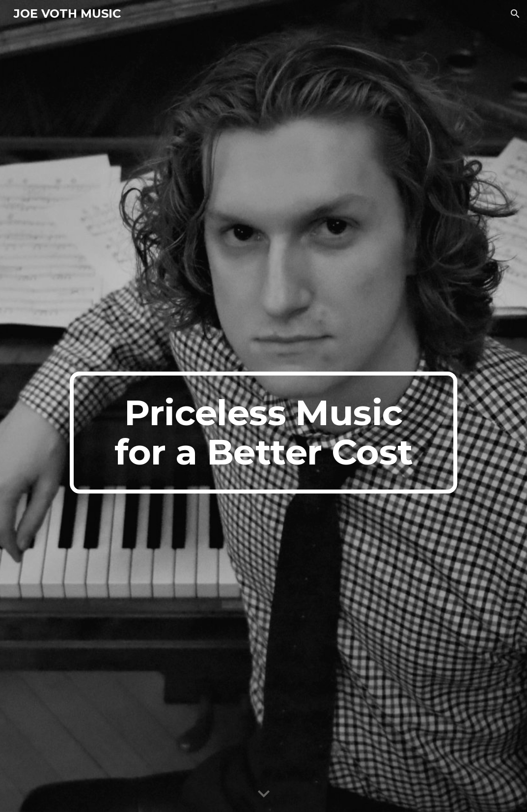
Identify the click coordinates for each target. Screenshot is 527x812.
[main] (264, 433)
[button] (515, 14)
